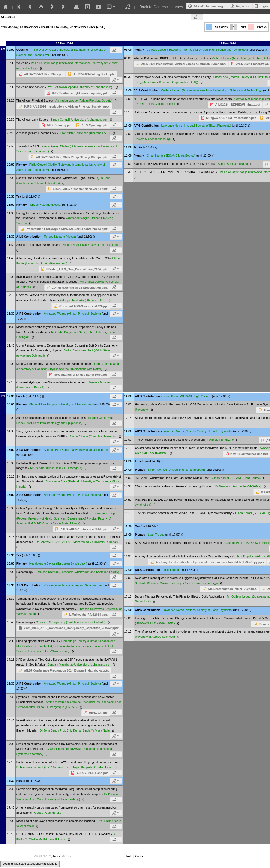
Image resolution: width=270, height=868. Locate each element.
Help (129, 856)
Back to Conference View (161, 7)
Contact (140, 856)
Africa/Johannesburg (208, 6)
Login (264, 6)
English (241, 6)
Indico (57, 856)
